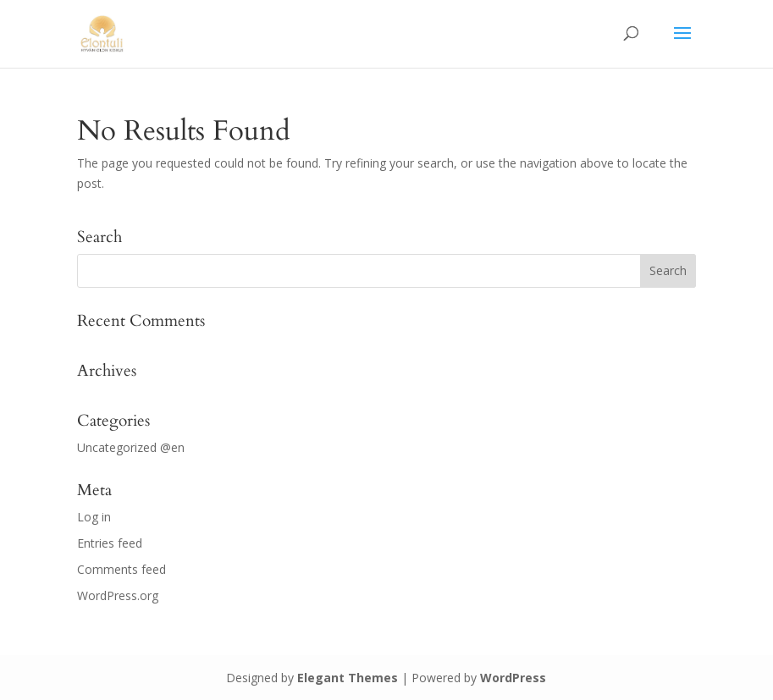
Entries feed (110, 543)
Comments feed (121, 569)
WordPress (513, 678)
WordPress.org (118, 595)
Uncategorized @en (131, 447)
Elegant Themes (348, 678)
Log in (94, 517)
